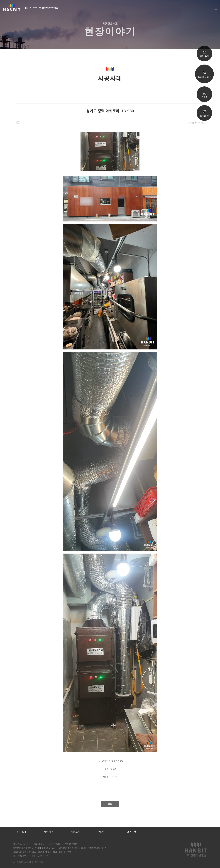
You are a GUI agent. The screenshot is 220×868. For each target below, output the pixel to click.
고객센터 (131, 832)
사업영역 (49, 832)
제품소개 (75, 832)
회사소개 (22, 832)
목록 (110, 804)
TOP (204, 157)
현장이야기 (103, 832)
